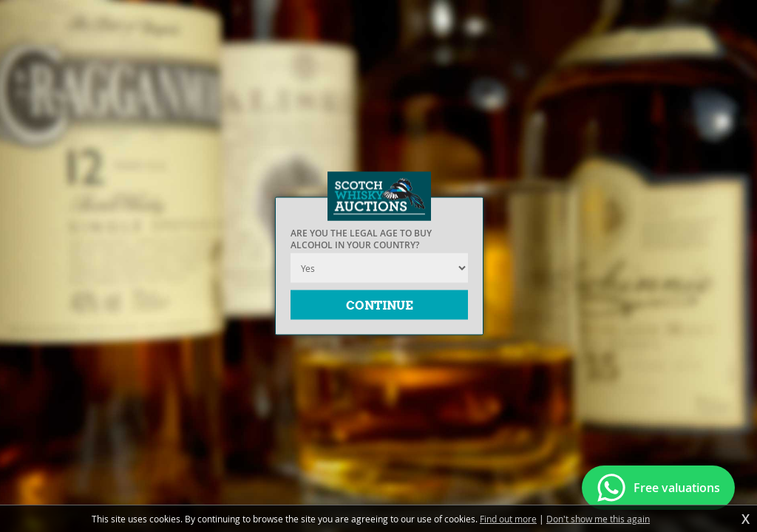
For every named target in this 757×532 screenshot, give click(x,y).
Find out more (508, 519)
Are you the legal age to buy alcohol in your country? (361, 239)
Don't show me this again (598, 519)
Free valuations (677, 488)
